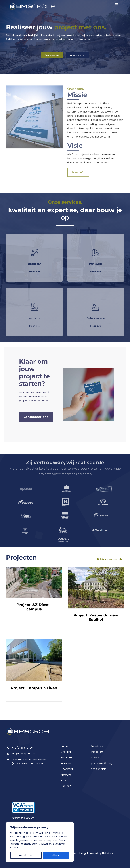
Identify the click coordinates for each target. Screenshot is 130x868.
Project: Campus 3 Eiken (34, 686)
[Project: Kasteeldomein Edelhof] (96, 586)
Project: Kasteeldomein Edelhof (96, 616)
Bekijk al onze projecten (111, 557)
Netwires (107, 853)
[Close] (72, 824)
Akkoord (56, 855)
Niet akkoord (26, 855)
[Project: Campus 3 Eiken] (34, 659)
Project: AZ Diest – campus (34, 605)
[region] (40, 842)
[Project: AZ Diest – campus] (34, 581)
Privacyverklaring (75, 853)
